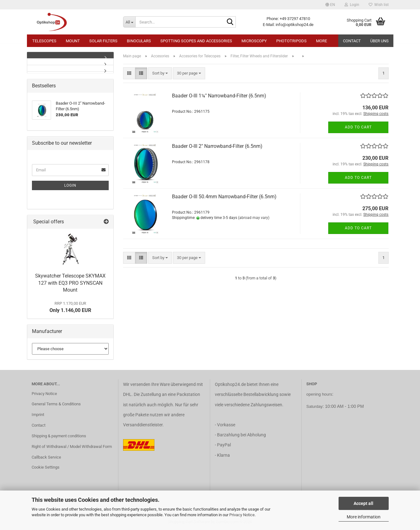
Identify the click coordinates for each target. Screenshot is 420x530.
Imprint (38, 415)
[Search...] (129, 22)
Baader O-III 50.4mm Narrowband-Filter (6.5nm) (224, 197)
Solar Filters (103, 41)
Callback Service (46, 457)
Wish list (379, 5)
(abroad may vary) (254, 218)
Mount (73, 41)
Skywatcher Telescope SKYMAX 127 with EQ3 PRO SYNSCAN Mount (70, 283)
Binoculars (139, 41)
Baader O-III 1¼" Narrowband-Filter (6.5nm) (219, 96)
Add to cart (358, 127)
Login (70, 185)
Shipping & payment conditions (59, 436)
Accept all (363, 503)
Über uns (379, 41)
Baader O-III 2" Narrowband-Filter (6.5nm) (217, 146)
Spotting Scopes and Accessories (196, 41)
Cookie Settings (46, 467)
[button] (330, 5)
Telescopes (44, 41)
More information (364, 517)
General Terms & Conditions (56, 404)
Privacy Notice (242, 515)
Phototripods (291, 41)
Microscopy (254, 41)
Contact (352, 41)
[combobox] (160, 73)
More (321, 41)
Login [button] (352, 5)
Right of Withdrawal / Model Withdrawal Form (72, 447)
